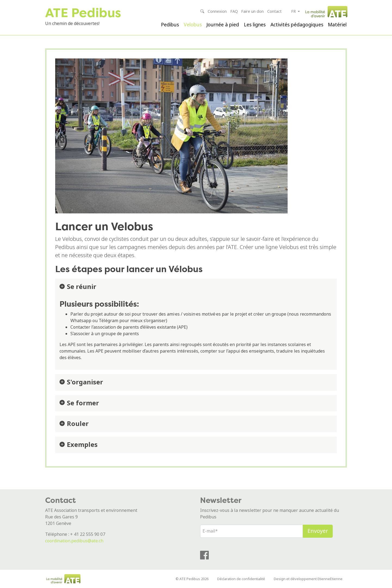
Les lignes (255, 25)
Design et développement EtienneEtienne (308, 579)
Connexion (217, 12)
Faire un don (252, 12)
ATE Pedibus (83, 13)
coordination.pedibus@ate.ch (74, 541)
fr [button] (294, 12)
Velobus (193, 25)
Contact (274, 12)
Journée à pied (223, 25)
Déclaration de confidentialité (241, 579)
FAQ (234, 12)
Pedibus (170, 25)
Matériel (337, 25)
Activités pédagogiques (297, 25)
